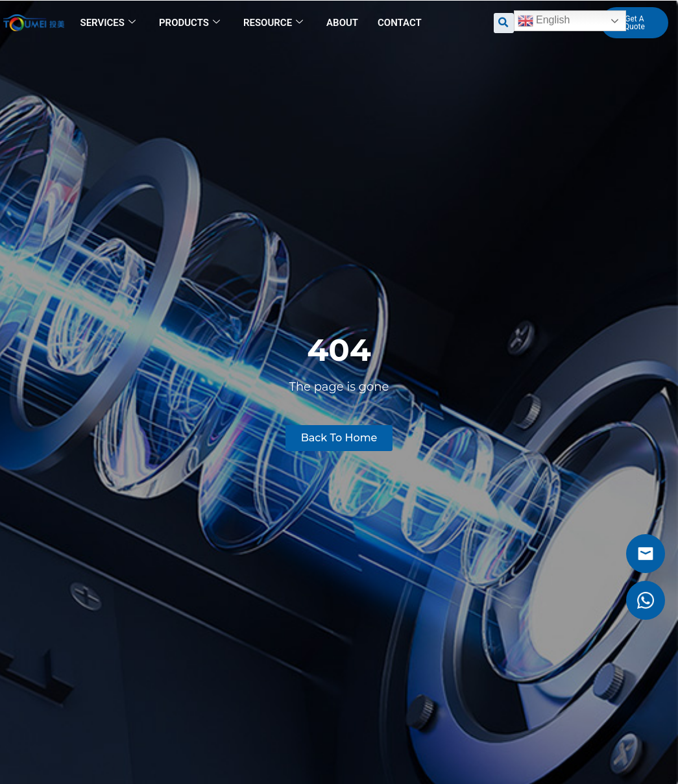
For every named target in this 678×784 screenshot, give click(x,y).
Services (108, 23)
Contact (400, 23)
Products (189, 23)
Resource (273, 23)
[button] (504, 23)
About (342, 23)
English (544, 21)
